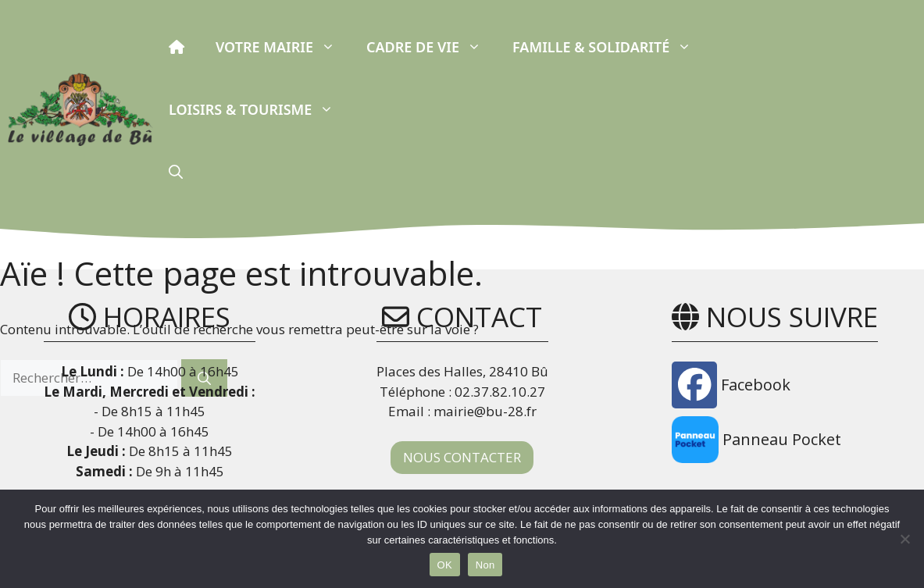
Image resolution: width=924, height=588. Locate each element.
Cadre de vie (432, 47)
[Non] (904, 539)
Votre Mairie (283, 47)
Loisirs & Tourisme (259, 109)
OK (445, 565)
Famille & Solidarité (610, 47)
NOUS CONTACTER (462, 457)
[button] (176, 172)
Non (485, 565)
